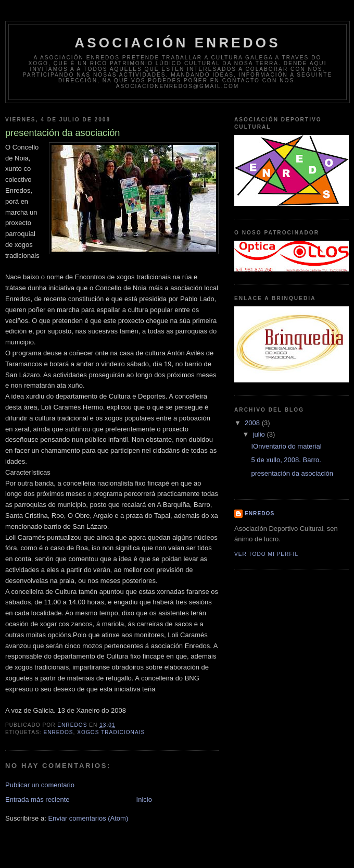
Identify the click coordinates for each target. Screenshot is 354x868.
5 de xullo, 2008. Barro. (286, 460)
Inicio (144, 799)
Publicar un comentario (40, 785)
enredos (58, 732)
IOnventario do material (286, 446)
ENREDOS (260, 513)
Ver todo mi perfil (266, 554)
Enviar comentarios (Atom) (88, 818)
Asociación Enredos (178, 43)
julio (260, 434)
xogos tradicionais (111, 732)
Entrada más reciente (37, 799)
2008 (253, 423)
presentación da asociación (292, 473)
